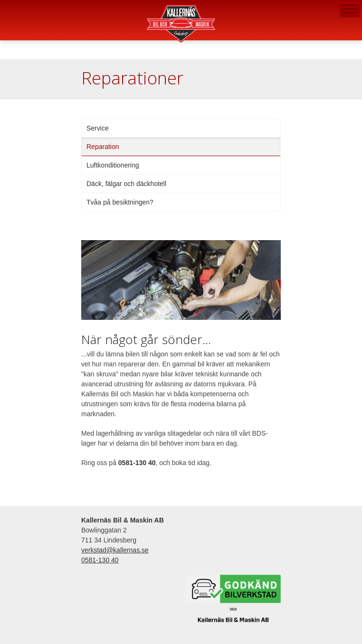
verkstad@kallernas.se (10, 28)
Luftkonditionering (113, 165)
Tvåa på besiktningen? (120, 202)
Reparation (103, 147)
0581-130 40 (10, 10)
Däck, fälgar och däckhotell (126, 184)
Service (98, 128)
